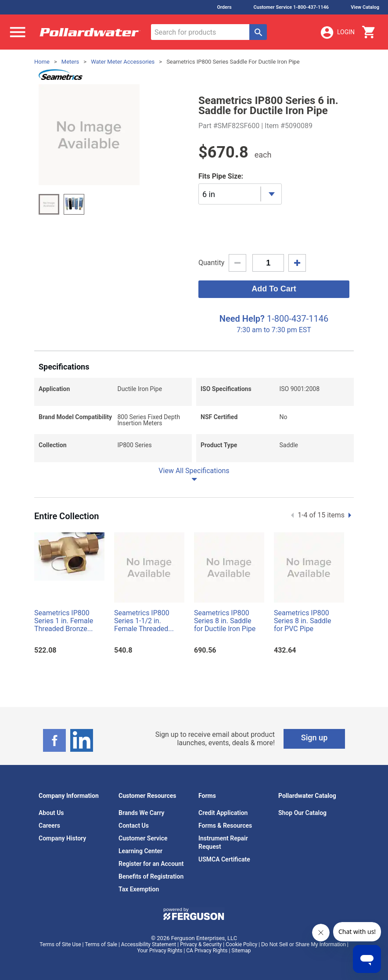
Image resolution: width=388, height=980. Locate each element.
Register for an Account (151, 864)
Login (337, 32)
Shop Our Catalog (302, 813)
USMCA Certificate (224, 859)
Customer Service (143, 838)
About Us (51, 813)
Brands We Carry (142, 813)
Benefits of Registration (151, 876)
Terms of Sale (101, 944)
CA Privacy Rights (207, 951)
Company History (62, 838)
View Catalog (365, 7)
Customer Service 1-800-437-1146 (291, 7)
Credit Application (223, 813)
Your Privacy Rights (160, 951)
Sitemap (241, 951)
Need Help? (242, 319)
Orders (224, 7)
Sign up (314, 738)
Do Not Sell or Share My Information (304, 944)
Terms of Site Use (60, 944)
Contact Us (134, 826)
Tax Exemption (139, 889)
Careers (49, 826)
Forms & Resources (225, 826)
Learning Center (140, 851)
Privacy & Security (201, 944)
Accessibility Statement (149, 944)
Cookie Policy (241, 944)
